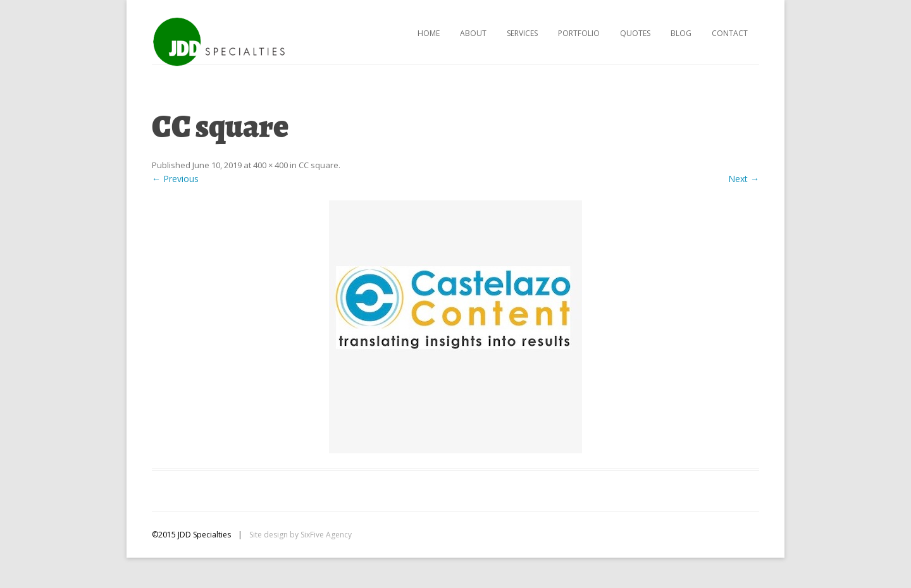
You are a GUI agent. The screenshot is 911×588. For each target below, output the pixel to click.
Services (522, 33)
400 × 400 (270, 165)
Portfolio (579, 33)
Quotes (635, 33)
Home (429, 33)
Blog (681, 33)
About (473, 33)
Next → (744, 179)
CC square (319, 165)
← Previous (175, 179)
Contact (730, 33)
